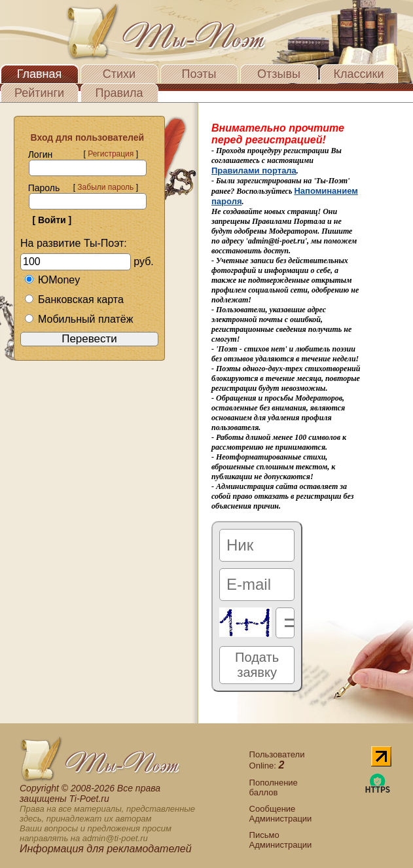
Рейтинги (39, 93)
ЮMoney (52, 280)
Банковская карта (74, 299)
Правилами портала (254, 171)
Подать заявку (257, 665)
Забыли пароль (105, 187)
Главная (40, 74)
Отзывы (279, 74)
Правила (119, 93)
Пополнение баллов (274, 787)
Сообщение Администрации (281, 814)
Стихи (119, 74)
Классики (359, 74)
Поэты (199, 74)
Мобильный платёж (79, 319)
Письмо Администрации (281, 840)
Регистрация (111, 154)
